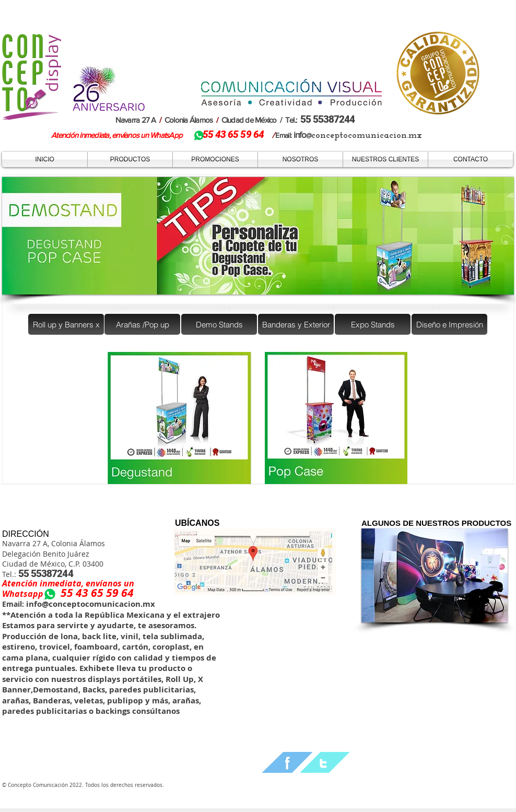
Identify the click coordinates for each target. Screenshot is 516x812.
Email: (13, 604)
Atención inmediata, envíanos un (68, 583)
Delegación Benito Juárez (46, 554)
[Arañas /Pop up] (142, 324)
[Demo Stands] (219, 324)
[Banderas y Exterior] (296, 324)
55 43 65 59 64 (97, 593)
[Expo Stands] (373, 324)
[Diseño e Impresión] (449, 324)
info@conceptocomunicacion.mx (90, 604)
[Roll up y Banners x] (66, 324)
